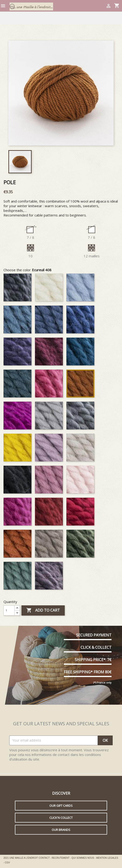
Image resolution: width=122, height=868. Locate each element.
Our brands (61, 830)
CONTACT (44, 858)
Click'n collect (61, 818)
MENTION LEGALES (107, 858)
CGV (7, 863)
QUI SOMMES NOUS (83, 858)
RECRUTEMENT (61, 858)
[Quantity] (9, 610)
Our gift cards (61, 806)
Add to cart (43, 610)
